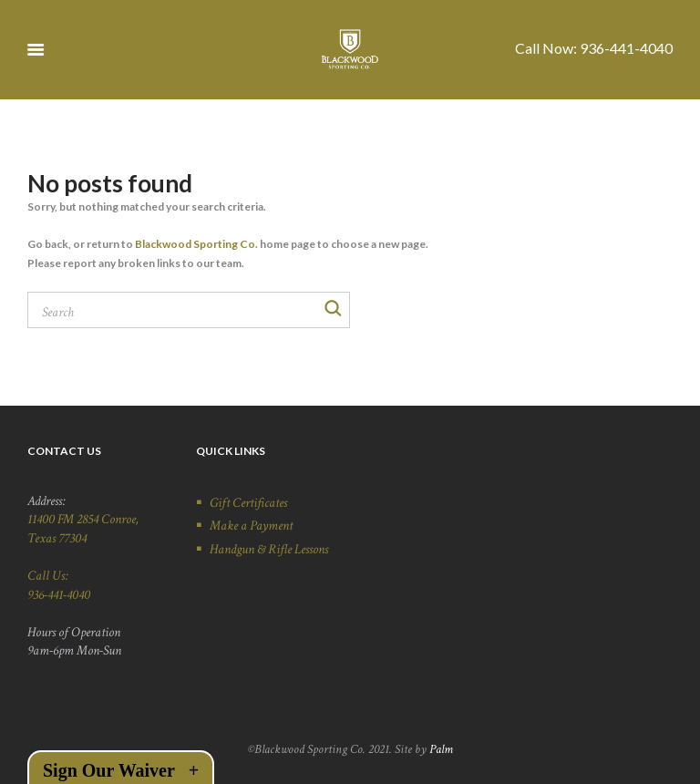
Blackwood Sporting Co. (196, 244)
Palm (441, 749)
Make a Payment (251, 525)
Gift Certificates (248, 502)
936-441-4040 (626, 48)
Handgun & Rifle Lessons (269, 549)
